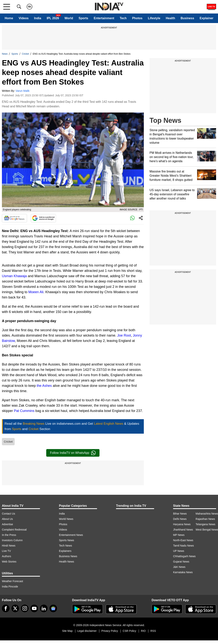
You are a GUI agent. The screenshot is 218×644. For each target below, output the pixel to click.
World (69, 18)
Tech (123, 18)
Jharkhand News (183, 530)
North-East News (183, 540)
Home (9, 18)
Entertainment (104, 18)
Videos (24, 18)
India (38, 18)
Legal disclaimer (87, 631)
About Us (7, 519)
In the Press (9, 535)
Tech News (65, 546)
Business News (68, 556)
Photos (137, 18)
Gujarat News (181, 562)
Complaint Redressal (14, 530)
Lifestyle (154, 18)
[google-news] (53, 608)
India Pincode (10, 587)
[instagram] (25, 608)
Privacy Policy (110, 631)
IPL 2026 (53, 18)
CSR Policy (129, 631)
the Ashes (44, 386)
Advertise (7, 524)
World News (66, 519)
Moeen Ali (36, 292)
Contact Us (8, 514)
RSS (153, 631)
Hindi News (9, 546)
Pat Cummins (24, 411)
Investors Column (12, 540)
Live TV (6, 551)
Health (171, 18)
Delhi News (180, 519)
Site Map (67, 631)
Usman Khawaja (14, 276)
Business (187, 18)
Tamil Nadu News (183, 546)
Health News (66, 562)
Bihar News (180, 514)
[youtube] (34, 608)
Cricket (25, 54)
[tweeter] (15, 608)
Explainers (65, 551)
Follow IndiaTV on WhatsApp (73, 453)
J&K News (179, 567)
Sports (83, 18)
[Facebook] (6, 608)
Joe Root (124, 335)
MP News (179, 535)
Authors (6, 556)
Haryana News (182, 524)
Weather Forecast (12, 581)
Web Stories (9, 562)
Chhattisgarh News (184, 556)
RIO (143, 631)
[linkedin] (44, 608)
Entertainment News (71, 535)
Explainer (207, 18)
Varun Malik (23, 91)
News (5, 54)
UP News (179, 551)
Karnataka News (183, 572)
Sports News (66, 540)
